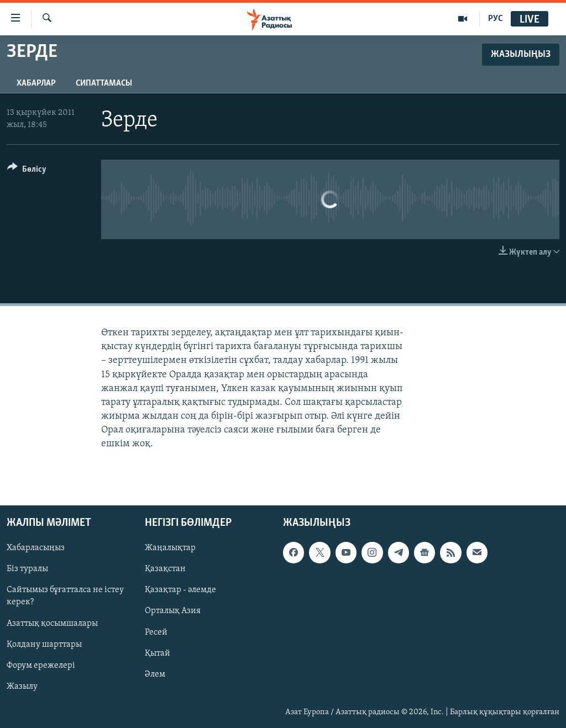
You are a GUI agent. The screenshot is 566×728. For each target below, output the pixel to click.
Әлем (155, 674)
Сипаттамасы (104, 83)
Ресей (156, 632)
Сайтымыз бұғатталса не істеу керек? (65, 596)
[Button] (27, 171)
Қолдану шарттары (44, 644)
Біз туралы (27, 569)
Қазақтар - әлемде (180, 590)
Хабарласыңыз (36, 548)
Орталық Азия (173, 611)
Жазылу (22, 686)
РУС (496, 19)
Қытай (158, 653)
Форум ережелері (41, 665)
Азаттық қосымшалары (52, 623)
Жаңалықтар (170, 548)
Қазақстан (165, 569)
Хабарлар (36, 83)
